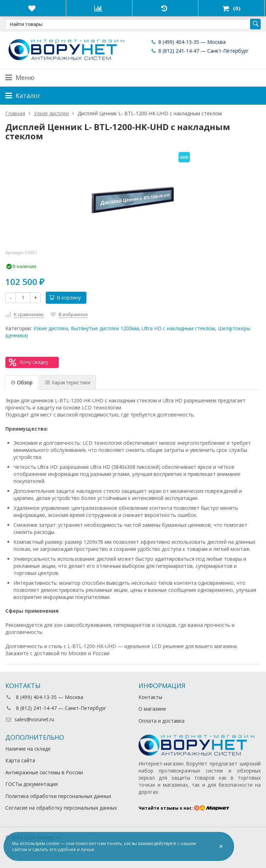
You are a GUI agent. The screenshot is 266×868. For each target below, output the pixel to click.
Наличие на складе (28, 749)
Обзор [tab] (22, 382)
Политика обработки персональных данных (58, 796)
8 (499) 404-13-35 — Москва (188, 42)
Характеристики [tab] (68, 382)
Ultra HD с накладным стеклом (178, 328)
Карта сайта (20, 760)
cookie (53, 843)
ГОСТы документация (32, 784)
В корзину (65, 298)
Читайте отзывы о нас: (184, 808)
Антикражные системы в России (44, 772)
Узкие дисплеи (51, 328)
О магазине (152, 709)
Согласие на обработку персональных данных (61, 808)
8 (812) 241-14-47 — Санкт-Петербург (200, 51)
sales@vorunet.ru (30, 719)
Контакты (150, 697)
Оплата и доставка (162, 721)
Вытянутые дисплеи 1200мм (105, 328)
